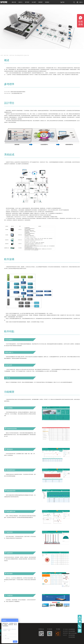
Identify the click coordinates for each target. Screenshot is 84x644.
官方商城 (58, 634)
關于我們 (27, 2)
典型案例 (47, 2)
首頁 (2, 55)
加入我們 (34, 2)
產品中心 (21, 2)
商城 (63, 2)
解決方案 (14, 2)
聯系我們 (40, 2)
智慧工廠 (12, 55)
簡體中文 (81, 2)
